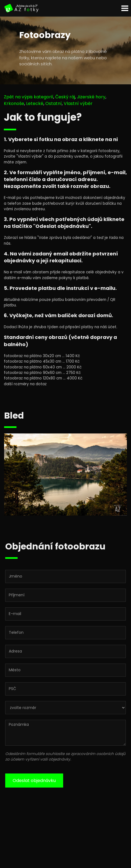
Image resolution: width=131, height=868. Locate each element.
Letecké (35, 103)
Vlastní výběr (78, 103)
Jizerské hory (91, 97)
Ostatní (54, 103)
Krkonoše (14, 103)
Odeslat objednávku (34, 781)
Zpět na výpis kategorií (29, 97)
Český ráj (65, 97)
